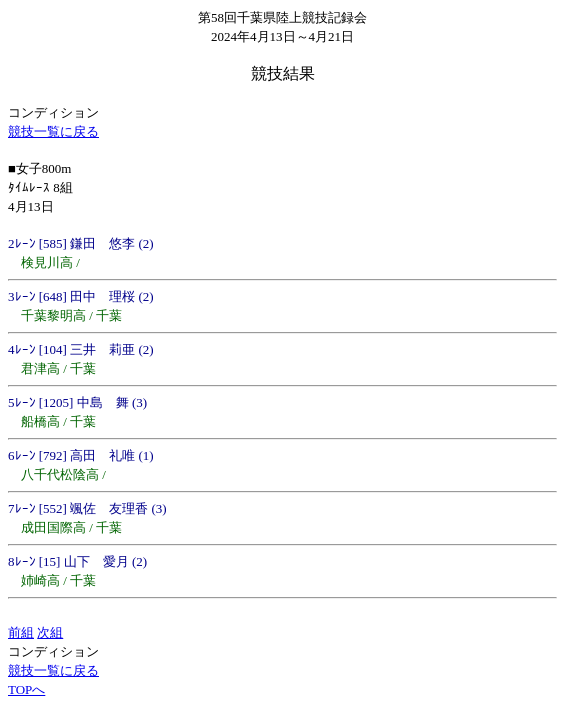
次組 (50, 632)
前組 (21, 632)
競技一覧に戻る (53, 131)
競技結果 (283, 73)
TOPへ (26, 689)
